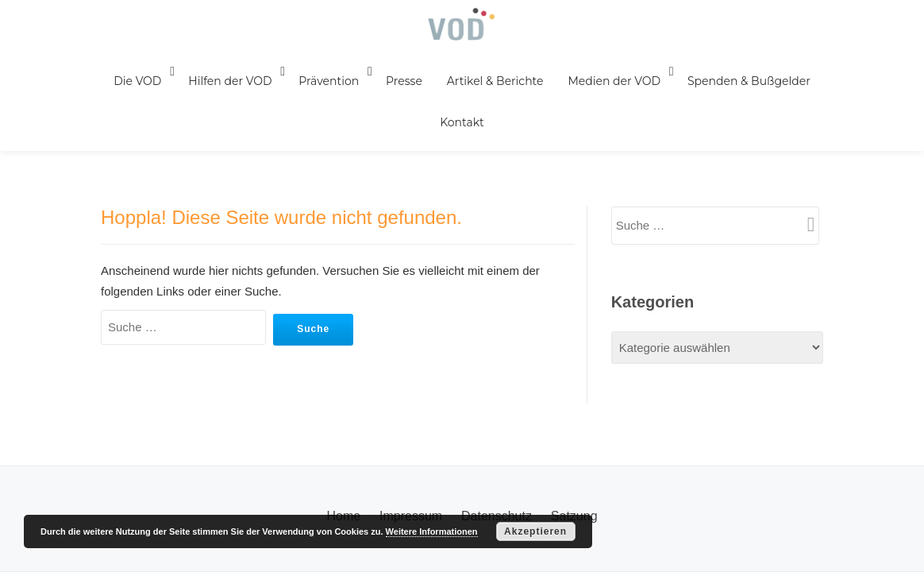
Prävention (319, 85)
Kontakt (129, 134)
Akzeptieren (535, 531)
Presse (393, 85)
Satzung (574, 383)
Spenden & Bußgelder (738, 85)
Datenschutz (497, 383)
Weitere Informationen (432, 531)
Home (343, 383)
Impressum (411, 383)
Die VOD (131, 85)
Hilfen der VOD (222, 85)
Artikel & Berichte (485, 85)
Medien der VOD (605, 85)
